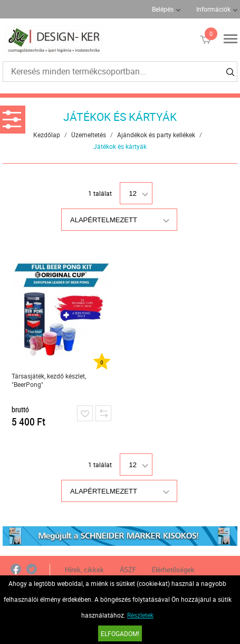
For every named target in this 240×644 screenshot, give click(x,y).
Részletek (140, 615)
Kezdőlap (47, 135)
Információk (213, 9)
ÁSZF (128, 570)
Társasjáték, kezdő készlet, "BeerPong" (49, 380)
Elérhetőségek (173, 570)
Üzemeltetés (89, 135)
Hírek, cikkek (84, 570)
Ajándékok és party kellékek (156, 135)
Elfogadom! (120, 633)
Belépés (163, 9)
